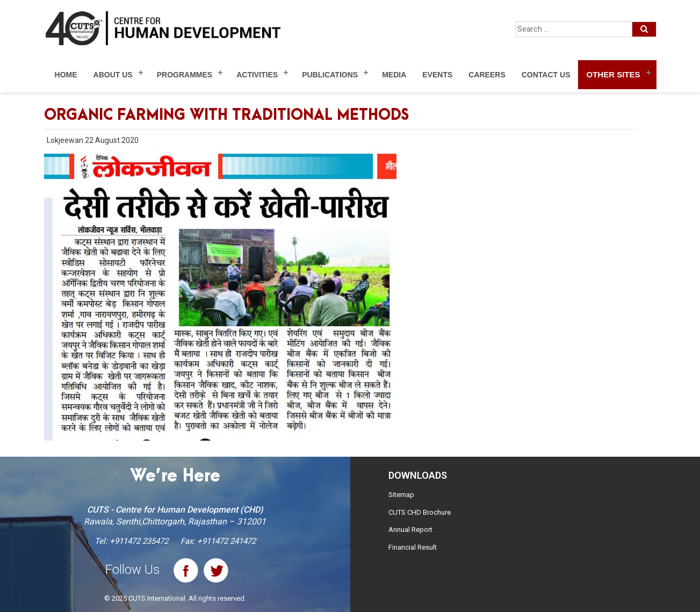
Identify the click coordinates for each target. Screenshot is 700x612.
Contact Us (546, 75)
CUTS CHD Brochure (420, 512)
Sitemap (401, 495)
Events (437, 75)
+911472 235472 (139, 541)
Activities (257, 75)
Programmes (185, 75)
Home (66, 75)
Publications (330, 75)
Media (394, 75)
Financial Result (413, 547)
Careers (487, 75)
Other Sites (613, 74)
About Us (113, 75)
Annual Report (410, 530)
